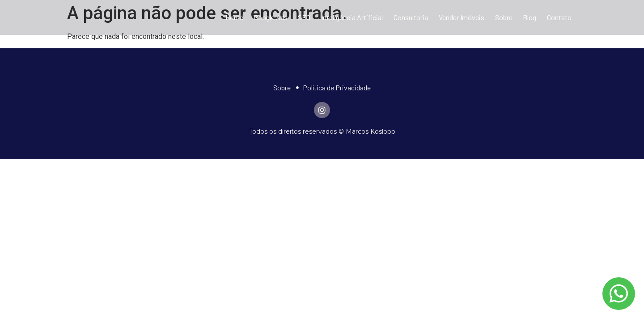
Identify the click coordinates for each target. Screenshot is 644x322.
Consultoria (411, 17)
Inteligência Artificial (352, 17)
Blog (530, 17)
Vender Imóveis (462, 17)
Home (234, 17)
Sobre (504, 17)
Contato (559, 17)
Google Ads (271, 17)
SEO (304, 17)
